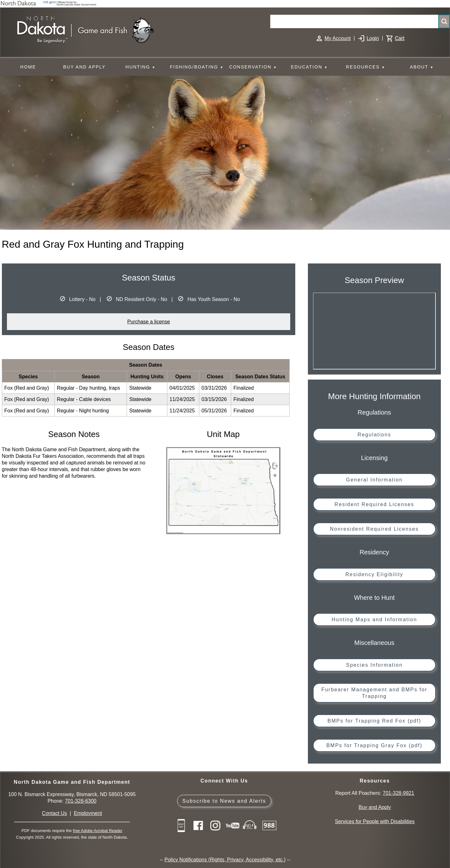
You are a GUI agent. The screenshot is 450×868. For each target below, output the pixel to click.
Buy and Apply (375, 807)
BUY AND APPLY (84, 67)
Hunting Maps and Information (374, 620)
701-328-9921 (399, 793)
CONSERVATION (253, 67)
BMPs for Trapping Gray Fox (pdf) (374, 745)
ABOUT (422, 67)
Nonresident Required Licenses (374, 529)
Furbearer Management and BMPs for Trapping (374, 693)
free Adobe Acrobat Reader (98, 831)
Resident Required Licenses (374, 504)
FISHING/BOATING (197, 67)
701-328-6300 (81, 801)
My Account (338, 38)
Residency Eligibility (374, 574)
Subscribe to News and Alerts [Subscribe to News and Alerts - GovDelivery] (224, 801)
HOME (28, 67)
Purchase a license (149, 322)
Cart (399, 38)
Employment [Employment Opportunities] (88, 813)
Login (373, 38)
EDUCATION (309, 67)
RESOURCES (366, 67)
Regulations (374, 435)
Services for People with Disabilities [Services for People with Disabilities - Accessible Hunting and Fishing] (375, 821)
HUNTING (141, 67)
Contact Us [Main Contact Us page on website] (54, 813)
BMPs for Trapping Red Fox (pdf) (374, 721)
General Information (374, 480)
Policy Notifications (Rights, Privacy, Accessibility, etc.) (225, 860)
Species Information (374, 665)
